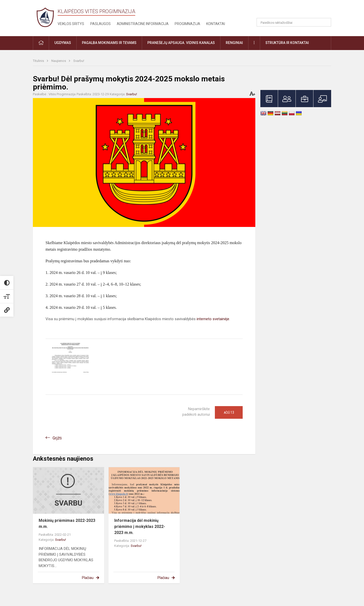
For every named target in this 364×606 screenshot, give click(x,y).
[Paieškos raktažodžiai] (294, 22)
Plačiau (88, 578)
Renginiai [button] (234, 43)
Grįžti (57, 438)
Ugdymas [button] (63, 43)
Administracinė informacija (143, 24)
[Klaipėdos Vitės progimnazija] (45, 17)
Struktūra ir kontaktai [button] (287, 43)
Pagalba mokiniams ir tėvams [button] (109, 43)
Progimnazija (187, 24)
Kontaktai (216, 24)
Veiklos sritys (71, 24)
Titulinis (39, 61)
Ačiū (229, 412)
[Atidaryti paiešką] (326, 22)
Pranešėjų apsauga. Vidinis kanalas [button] (181, 43)
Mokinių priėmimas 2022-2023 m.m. (67, 523)
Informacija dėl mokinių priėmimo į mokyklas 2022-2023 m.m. (140, 527)
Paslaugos (100, 24)
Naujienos (59, 61)
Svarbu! (79, 61)
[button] (297, 11)
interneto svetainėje (213, 319)
